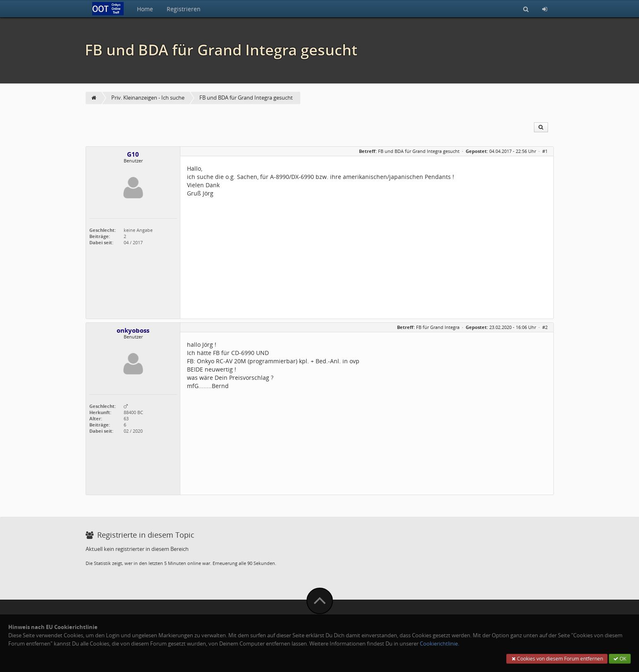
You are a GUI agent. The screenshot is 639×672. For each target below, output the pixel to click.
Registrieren (184, 9)
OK (620, 659)
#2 (545, 327)
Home (145, 9)
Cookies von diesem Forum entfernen (557, 659)
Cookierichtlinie (439, 644)
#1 (545, 151)
